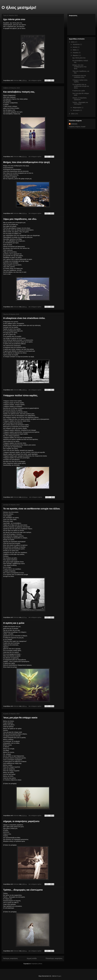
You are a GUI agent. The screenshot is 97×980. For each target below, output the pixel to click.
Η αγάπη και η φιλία (14, 623)
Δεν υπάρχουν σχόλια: (35, 80)
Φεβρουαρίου (77, 108)
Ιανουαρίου (76, 110)
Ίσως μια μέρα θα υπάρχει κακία (20, 718)
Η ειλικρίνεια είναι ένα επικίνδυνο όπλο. (24, 318)
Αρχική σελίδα (32, 958)
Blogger (59, 976)
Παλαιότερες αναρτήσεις (54, 958)
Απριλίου (76, 53)
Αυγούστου (76, 44)
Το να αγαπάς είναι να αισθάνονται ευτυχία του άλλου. (32, 509)
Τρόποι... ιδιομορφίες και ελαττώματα (23, 890)
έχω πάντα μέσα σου (14, 19)
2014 (73, 114)
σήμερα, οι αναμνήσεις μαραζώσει (21, 821)
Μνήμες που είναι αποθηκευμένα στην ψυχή (26, 162)
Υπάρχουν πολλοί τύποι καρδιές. (21, 395)
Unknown (74, 124)
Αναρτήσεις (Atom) (37, 964)
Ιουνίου (75, 47)
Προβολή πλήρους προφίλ (77, 127)
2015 (73, 42)
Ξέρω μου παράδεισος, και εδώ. (20, 219)
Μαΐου (75, 50)
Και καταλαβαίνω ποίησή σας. (19, 92)
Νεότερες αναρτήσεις (11, 958)
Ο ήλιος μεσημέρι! (19, 7)
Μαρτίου (76, 55)
